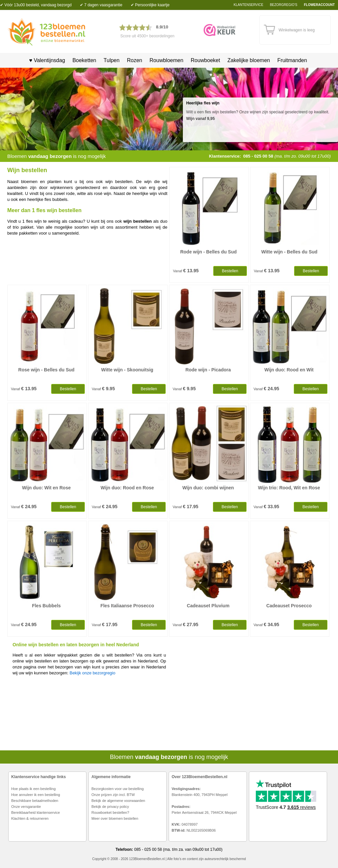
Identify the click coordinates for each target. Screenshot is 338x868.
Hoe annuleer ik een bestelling (36, 795)
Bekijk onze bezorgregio (93, 673)
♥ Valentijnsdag (45, 60)
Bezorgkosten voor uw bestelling (118, 789)
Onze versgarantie (26, 807)
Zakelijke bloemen (249, 60)
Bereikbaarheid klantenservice (35, 812)
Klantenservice (249, 5)
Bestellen (230, 271)
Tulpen (112, 60)
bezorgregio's (284, 5)
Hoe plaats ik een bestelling (34, 789)
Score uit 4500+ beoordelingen (148, 36)
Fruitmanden (292, 60)
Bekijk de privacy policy (110, 807)
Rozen (134, 60)
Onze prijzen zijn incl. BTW (113, 795)
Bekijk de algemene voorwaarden (118, 801)
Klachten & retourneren (30, 818)
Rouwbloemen (166, 60)
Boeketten (84, 60)
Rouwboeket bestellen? (110, 812)
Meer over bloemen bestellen (115, 818)
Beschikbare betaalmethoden (35, 801)
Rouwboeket (205, 60)
